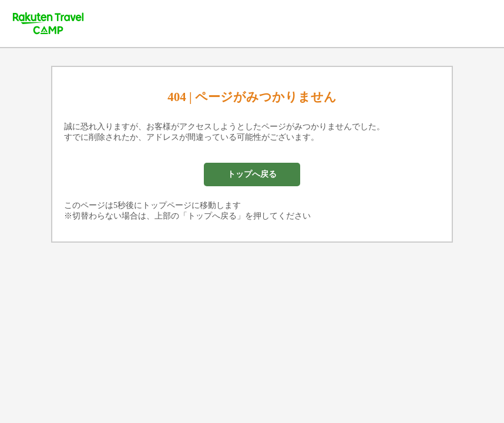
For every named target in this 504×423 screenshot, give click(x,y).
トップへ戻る (252, 174)
